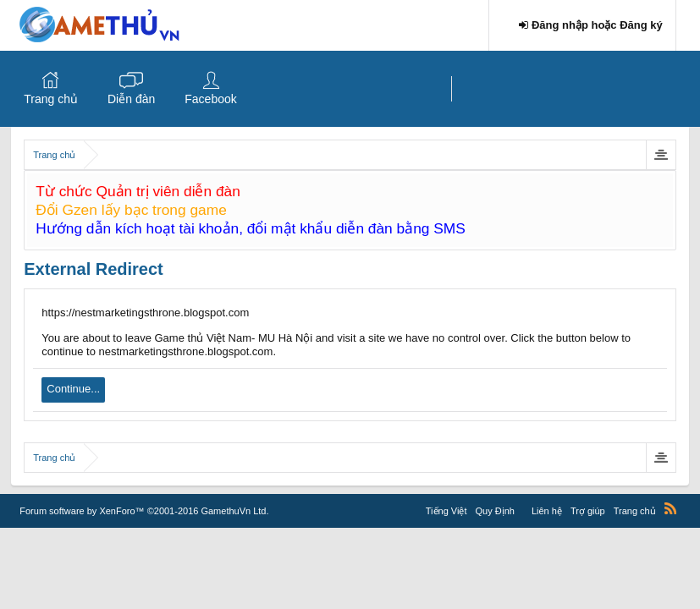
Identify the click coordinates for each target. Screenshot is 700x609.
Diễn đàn (131, 99)
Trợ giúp (588, 511)
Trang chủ (51, 99)
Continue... (73, 389)
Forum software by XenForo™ (144, 511)
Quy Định (494, 511)
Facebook (210, 99)
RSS (670, 508)
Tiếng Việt (446, 511)
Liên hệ (547, 511)
